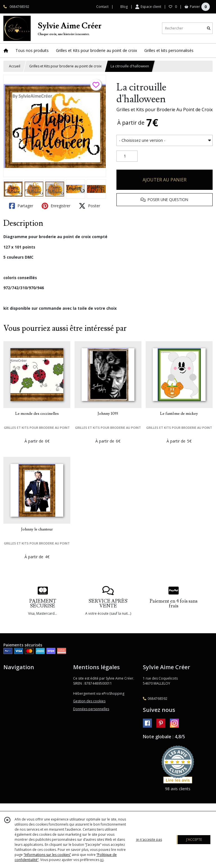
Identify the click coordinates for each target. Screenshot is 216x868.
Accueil (15, 66)
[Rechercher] (209, 28)
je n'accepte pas (149, 839)
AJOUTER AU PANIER (165, 180)
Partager (21, 206)
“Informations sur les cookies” (47, 855)
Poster (89, 206)
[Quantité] (127, 156)
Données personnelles (91, 709)
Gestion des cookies (89, 701)
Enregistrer (56, 206)
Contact (102, 7)
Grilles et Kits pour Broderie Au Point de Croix (165, 110)
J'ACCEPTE (194, 839)
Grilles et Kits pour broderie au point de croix (65, 66)
